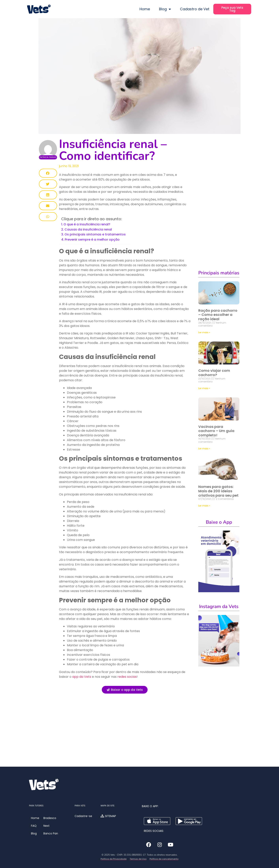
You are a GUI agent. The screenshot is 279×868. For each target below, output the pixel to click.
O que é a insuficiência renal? (87, 224)
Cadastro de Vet (195, 9)
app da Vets (82, 677)
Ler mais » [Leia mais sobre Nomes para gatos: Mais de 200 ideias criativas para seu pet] (204, 506)
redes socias (127, 677)
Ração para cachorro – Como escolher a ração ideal (218, 315)
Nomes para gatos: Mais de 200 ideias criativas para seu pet (218, 491)
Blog (165, 9)
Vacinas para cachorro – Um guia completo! (216, 431)
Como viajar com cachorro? (214, 373)
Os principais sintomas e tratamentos (95, 234)
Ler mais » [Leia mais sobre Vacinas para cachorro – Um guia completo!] (204, 449)
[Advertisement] (125, 735)
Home (145, 9)
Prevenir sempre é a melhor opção (92, 240)
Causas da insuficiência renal (88, 229)
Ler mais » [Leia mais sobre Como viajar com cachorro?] (204, 388)
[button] (48, 173)
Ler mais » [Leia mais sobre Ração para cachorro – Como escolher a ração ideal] (204, 332)
